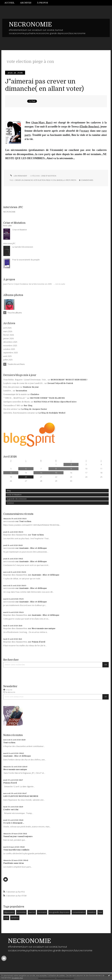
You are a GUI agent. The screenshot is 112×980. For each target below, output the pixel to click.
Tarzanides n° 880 (12, 406)
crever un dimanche (24, 180)
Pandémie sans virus (14, 863)
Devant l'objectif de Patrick (60, 383)
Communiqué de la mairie (15, 394)
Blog (9, 491)
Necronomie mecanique (44, 628)
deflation (15, 918)
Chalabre (35, 394)
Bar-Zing (28, 406)
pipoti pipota (71, 180)
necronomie (9, 521)
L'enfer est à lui (11, 810)
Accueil (9, 3)
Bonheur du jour (31, 387)
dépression (9, 912)
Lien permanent (18, 176)
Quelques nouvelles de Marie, (17, 402)
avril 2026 (7, 328)
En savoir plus (17, 978)
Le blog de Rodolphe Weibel (52, 413)
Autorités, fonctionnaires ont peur (19, 413)
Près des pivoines (11, 387)
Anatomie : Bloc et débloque (33, 548)
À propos (42, 3)
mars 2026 (8, 332)
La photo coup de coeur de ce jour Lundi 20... (24, 383)
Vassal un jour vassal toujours (18, 836)
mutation (92, 912)
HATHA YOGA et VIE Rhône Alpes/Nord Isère (55, 402)
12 (11, 473)
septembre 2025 (11, 353)
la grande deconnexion (17, 499)
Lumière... (8, 391)
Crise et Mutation (14, 495)
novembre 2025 (10, 346)
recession (42, 912)
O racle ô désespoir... (14, 823)
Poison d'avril (38, 642)
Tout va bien (25, 521)
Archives (26, 3)
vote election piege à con (45, 180)
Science (10, 503)
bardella (61, 180)
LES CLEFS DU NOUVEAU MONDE (21, 796)
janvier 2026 (8, 339)
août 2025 (8, 356)
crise (6, 918)
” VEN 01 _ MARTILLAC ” (15, 398)
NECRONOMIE (30, 24)
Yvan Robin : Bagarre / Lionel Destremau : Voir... (25, 380)
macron (32, 912)
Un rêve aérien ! (11, 409)
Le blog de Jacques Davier (34, 409)
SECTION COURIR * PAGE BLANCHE (47, 398)
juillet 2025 (8, 360)
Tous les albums (15, 313)
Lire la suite (60, 284)
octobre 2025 (9, 349)
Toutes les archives (16, 364)
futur (100, 912)
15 (56, 473)
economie (21, 912)
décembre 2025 (10, 342)
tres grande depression (59, 912)
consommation (79, 912)
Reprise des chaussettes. (15, 535)
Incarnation (21, 391)
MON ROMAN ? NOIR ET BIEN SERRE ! (69, 380)
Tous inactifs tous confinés (16, 850)
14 (41, 473)
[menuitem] (11, 3)
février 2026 (9, 335)
